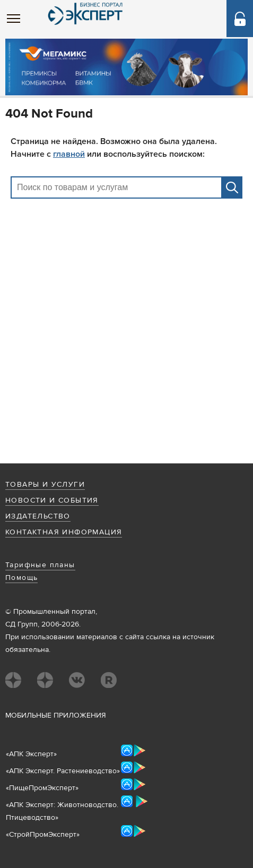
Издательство (38, 516)
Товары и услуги (45, 485)
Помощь (21, 578)
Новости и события (52, 500)
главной (69, 154)
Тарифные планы (40, 565)
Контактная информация (64, 532)
